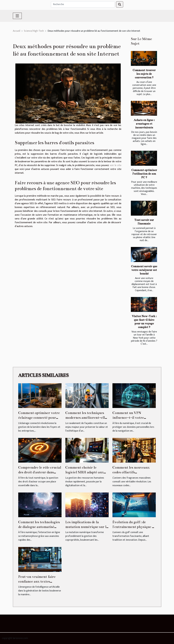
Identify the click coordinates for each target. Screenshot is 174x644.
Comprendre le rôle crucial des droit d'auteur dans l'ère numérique (40, 472)
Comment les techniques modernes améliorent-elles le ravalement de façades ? (87, 418)
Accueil (16, 31)
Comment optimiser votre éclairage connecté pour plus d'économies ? (39, 418)
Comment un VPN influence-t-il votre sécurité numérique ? (129, 418)
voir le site (116, 165)
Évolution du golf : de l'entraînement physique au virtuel (134, 527)
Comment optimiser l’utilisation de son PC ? (144, 174)
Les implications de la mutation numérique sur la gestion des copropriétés (87, 527)
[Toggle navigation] (17, 16)
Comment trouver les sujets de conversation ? (144, 74)
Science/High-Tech (34, 31)
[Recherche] (83, 4)
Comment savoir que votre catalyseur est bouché (144, 270)
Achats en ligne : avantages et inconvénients (144, 124)
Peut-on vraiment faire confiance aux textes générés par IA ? (37, 581)
